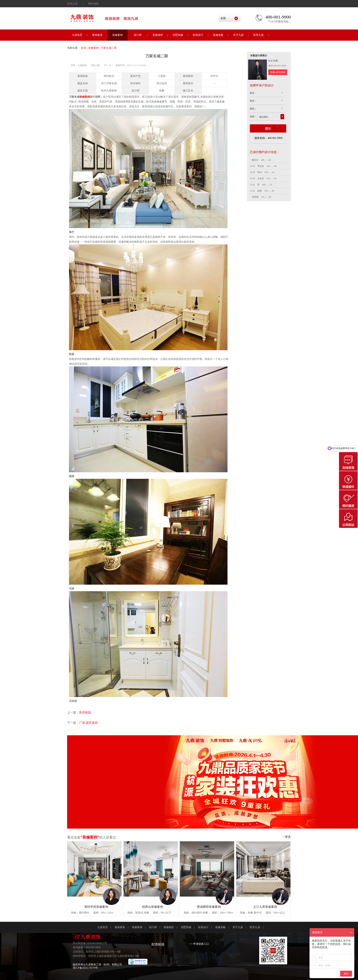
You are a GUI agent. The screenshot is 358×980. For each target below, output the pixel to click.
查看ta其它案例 (278, 72)
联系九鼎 (72, 4)
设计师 (138, 35)
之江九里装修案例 (265, 907)
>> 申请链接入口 (199, 944)
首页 (84, 48)
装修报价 (158, 35)
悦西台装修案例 (153, 907)
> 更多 (287, 837)
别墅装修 (178, 35)
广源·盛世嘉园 (88, 723)
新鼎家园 (85, 712)
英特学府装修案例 (96, 907)
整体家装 (97, 35)
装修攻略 (218, 35)
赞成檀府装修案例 (209, 907)
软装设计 (198, 35)
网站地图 (93, 4)
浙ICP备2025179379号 (85, 968)
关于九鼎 (238, 35)
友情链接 (158, 944)
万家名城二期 (109, 48)
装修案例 (117, 35)
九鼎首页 (77, 35)
